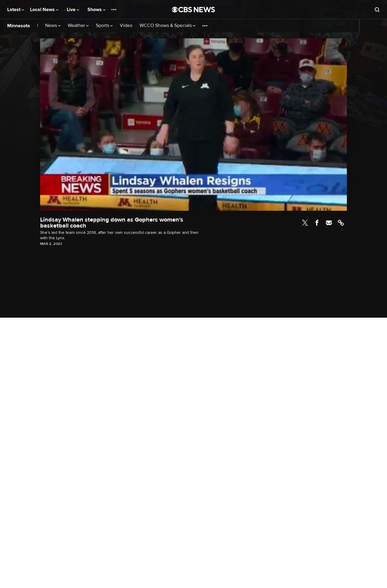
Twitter (305, 223)
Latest (16, 10)
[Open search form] (377, 10)
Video (126, 26)
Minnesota (19, 26)
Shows (96, 10)
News (53, 26)
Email (329, 223)
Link (341, 223)
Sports (104, 26)
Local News (44, 10)
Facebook (317, 223)
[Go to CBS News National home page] (193, 10)
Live (73, 10)
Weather (78, 26)
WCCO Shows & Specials (167, 26)
